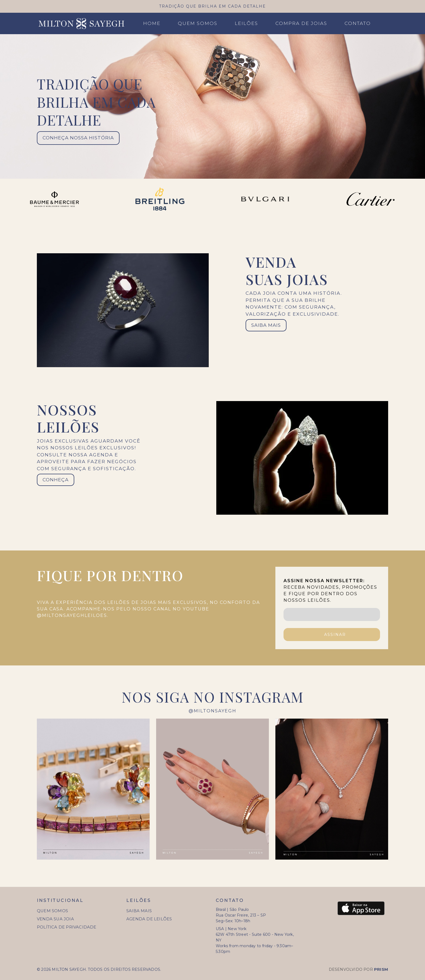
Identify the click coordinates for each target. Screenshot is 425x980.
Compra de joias (301, 23)
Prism (381, 969)
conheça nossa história (78, 138)
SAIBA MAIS (266, 325)
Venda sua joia (55, 919)
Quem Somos (198, 23)
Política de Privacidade (67, 927)
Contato (358, 23)
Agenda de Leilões (149, 919)
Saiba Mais (139, 911)
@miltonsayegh (212, 711)
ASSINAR (335, 635)
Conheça (56, 480)
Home (152, 23)
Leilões (246, 23)
